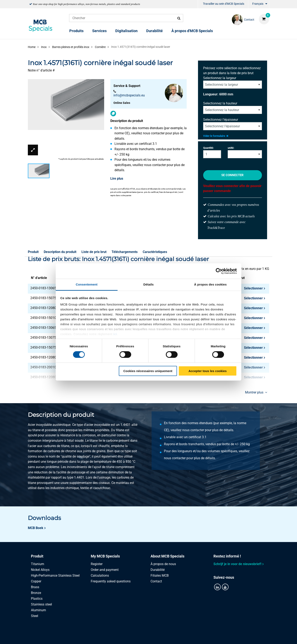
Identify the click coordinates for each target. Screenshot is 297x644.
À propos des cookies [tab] (210, 284)
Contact (156, 581)
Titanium (38, 564)
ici (115, 334)
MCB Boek (36, 528)
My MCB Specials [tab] (105, 556)
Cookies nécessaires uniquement (148, 371)
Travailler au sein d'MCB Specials (224, 4)
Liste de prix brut (94, 252)
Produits (76, 31)
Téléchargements (125, 252)
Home (32, 47)
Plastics (37, 599)
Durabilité (154, 31)
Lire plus (117, 179)
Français (258, 4)
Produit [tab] (37, 556)
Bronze (36, 593)
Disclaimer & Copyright (206, 636)
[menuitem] (198, 4)
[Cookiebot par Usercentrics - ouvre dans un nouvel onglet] (219, 271)
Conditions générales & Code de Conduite (153, 636)
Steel (35, 616)
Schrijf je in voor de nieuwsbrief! (237, 564)
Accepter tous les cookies (208, 371)
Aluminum (38, 610)
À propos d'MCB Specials (192, 31)
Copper (36, 581)
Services (99, 31)
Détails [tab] (148, 284)
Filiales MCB (160, 576)
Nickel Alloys (40, 570)
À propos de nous (163, 564)
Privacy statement (105, 636)
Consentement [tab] (87, 284)
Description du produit (60, 252)
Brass (35, 587)
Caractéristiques (155, 252)
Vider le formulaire (216, 136)
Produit (33, 252)
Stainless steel (41, 604)
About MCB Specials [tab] (167, 556)
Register (97, 564)
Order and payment (105, 570)
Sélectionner (253, 288)
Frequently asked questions (111, 581)
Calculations (100, 576)
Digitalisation (126, 31)
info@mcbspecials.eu (129, 95)
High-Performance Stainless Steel (55, 576)
